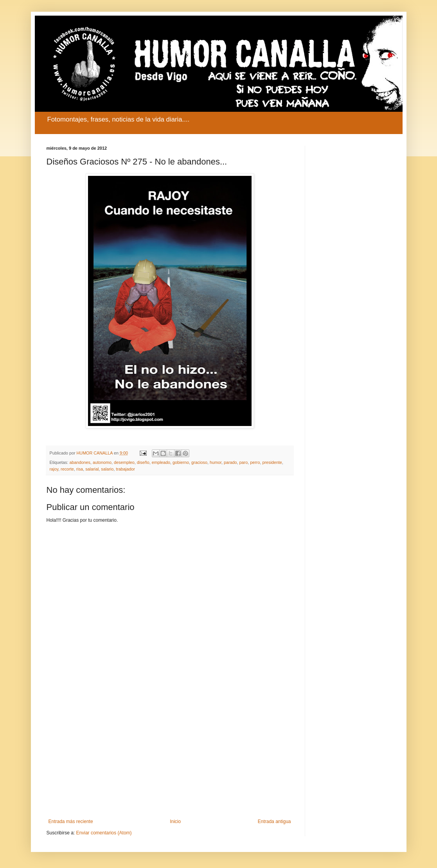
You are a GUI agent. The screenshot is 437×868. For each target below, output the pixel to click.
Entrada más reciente (71, 821)
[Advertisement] (170, 754)
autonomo (102, 462)
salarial (92, 469)
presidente (272, 462)
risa (80, 469)
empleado (161, 462)
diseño (143, 462)
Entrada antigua (274, 821)
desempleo (124, 462)
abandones (80, 462)
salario (107, 469)
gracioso (199, 462)
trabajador (125, 469)
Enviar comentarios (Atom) (104, 833)
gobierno (181, 462)
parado (230, 462)
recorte (67, 469)
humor (216, 462)
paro (244, 462)
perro (255, 462)
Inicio (175, 821)
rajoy (54, 469)
